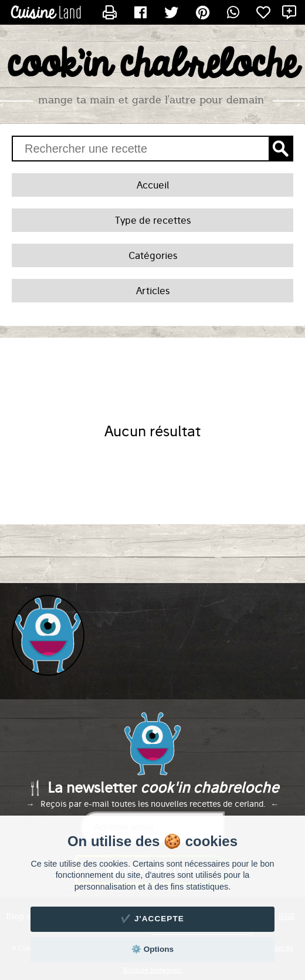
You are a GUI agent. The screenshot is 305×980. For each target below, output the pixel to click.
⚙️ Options (152, 949)
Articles (153, 291)
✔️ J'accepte (152, 919)
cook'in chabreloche (152, 65)
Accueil (153, 185)
